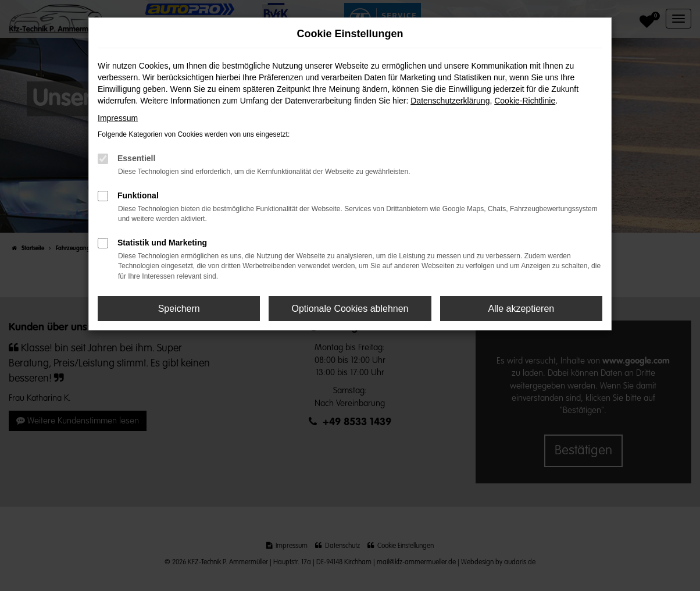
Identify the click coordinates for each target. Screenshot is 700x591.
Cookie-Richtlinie (525, 101)
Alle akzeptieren (521, 309)
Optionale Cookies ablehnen (350, 309)
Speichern (179, 309)
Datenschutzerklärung (450, 101)
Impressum (118, 118)
